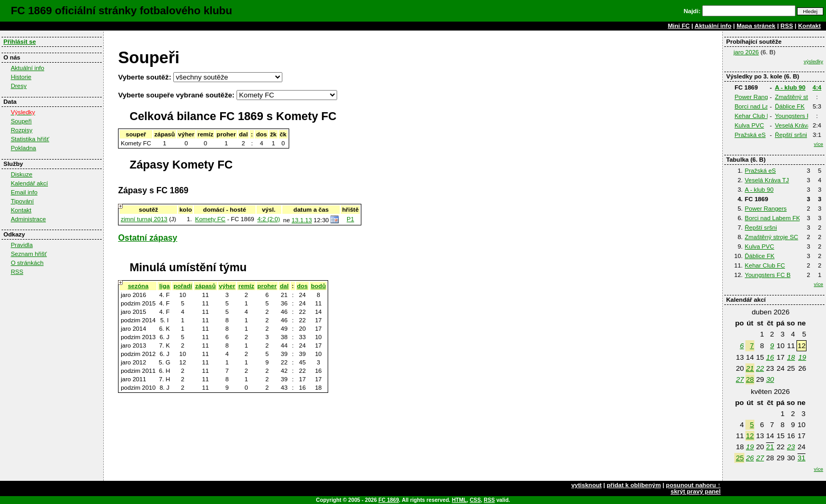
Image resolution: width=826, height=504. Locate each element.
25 (740, 458)
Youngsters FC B (798, 116)
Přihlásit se (19, 42)
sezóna (138, 286)
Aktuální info (713, 26)
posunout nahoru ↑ (693, 485)
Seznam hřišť (29, 254)
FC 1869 (389, 500)
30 (770, 379)
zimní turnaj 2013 (144, 219)
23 (791, 447)
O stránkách (27, 263)
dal (284, 286)
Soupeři (21, 121)
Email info (24, 192)
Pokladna (23, 148)
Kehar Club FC (754, 116)
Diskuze (21, 174)
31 (802, 458)
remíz (246, 286)
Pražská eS (750, 135)
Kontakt (809, 26)
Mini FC (679, 26)
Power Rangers (755, 97)
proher (267, 286)
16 (770, 357)
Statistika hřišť (30, 139)
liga (164, 286)
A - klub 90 (790, 87)
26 (750, 458)
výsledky (814, 61)
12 (750, 436)
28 (750, 379)
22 (760, 368)
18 (791, 357)
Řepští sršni (791, 135)
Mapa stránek (756, 26)
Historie (21, 77)
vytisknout (586, 485)
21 (750, 368)
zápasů (205, 286)
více (819, 144)
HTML (459, 500)
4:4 (817, 87)
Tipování (22, 201)
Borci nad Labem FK (762, 106)
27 (740, 379)
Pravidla (22, 245)
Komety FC (210, 219)
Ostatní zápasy (147, 238)
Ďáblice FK (790, 106)
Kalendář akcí (29, 183)
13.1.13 (302, 220)
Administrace (28, 219)
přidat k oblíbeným (634, 485)
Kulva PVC (749, 125)
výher (227, 286)
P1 (350, 219)
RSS (787, 26)
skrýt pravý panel (696, 491)
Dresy (18, 86)
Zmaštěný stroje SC (771, 237)
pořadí (183, 286)
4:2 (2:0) (269, 219)
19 (802, 357)
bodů (318, 286)
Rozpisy (21, 130)
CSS (475, 500)
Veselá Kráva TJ (797, 125)
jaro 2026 (746, 52)
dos (303, 286)
